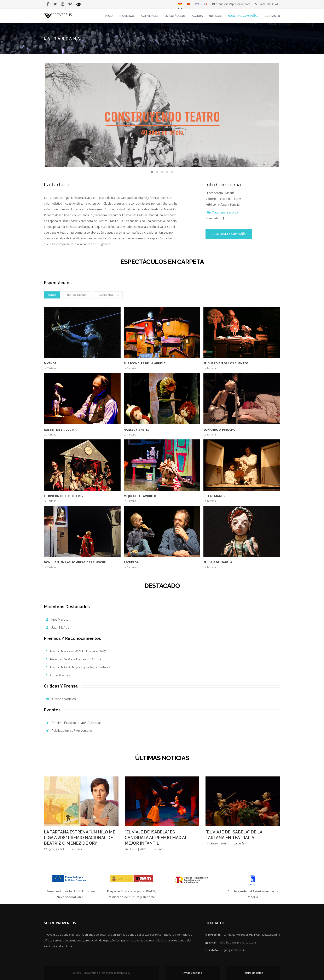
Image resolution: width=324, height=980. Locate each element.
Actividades (150, 16)
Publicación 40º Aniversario (69, 731)
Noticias (215, 16)
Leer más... (77, 849)
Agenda (197, 16)
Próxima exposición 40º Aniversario (75, 723)
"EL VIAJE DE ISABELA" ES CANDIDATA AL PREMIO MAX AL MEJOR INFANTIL (156, 838)
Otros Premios (58, 675)
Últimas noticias (61, 699)
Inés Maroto (57, 620)
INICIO (109, 16)
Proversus (127, 16)
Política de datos (253, 973)
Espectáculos (175, 16)
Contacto (272, 16)
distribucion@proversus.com (238, 943)
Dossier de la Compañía (229, 234)
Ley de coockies (192, 973)
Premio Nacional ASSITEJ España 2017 (76, 651)
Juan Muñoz (58, 628)
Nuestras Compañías (243, 16)
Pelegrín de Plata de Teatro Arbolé (74, 659)
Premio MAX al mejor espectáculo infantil (78, 667)
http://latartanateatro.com (223, 212)
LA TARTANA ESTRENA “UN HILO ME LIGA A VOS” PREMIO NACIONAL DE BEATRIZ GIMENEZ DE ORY (80, 838)
